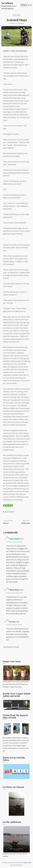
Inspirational (9, 512)
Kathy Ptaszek (15, 539)
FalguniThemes (17, 865)
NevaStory (7, 3)
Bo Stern (12, 622)
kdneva (13, 23)
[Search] (31, 5)
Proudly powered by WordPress (12, 863)
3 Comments (20, 23)
